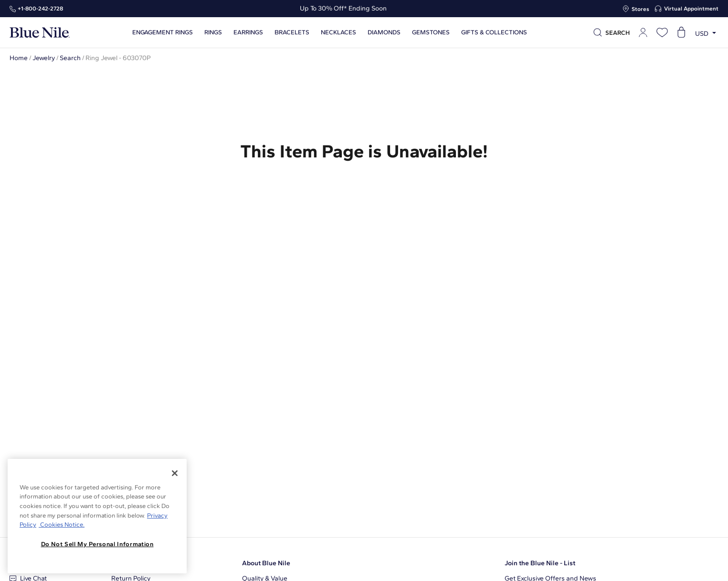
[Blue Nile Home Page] (40, 33)
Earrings (248, 32)
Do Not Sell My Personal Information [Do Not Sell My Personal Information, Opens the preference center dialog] (97, 544)
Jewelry (44, 58)
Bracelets (292, 32)
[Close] (175, 473)
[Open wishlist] (662, 32)
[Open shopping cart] (681, 32)
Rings (213, 32)
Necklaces (338, 32)
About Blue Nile (266, 563)
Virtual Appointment (691, 9)
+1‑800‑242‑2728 (40, 9)
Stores (640, 9)
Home (19, 58)
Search (70, 58)
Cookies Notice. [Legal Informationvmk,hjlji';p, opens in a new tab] (62, 524)
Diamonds (384, 32)
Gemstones (431, 32)
